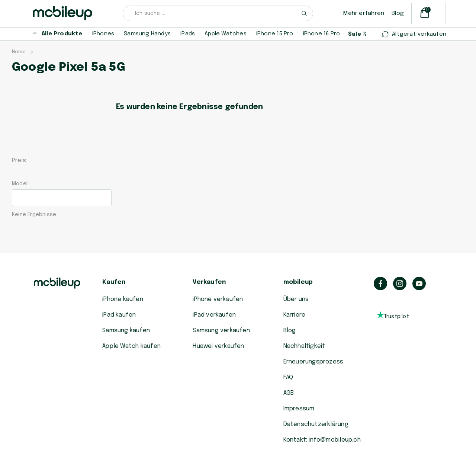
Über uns (296, 299)
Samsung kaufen (126, 331)
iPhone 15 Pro (275, 34)
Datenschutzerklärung (316, 424)
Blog (398, 13)
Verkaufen (209, 282)
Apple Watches (226, 34)
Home (19, 52)
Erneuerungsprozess (313, 362)
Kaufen (114, 282)
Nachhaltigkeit (304, 346)
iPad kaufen (119, 315)
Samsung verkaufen (221, 331)
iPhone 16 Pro (322, 34)
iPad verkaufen (214, 315)
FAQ (288, 377)
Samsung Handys (147, 34)
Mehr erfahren (364, 13)
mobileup (298, 282)
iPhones (103, 34)
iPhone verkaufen (218, 299)
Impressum (299, 409)
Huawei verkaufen (218, 346)
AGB (289, 393)
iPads (188, 34)
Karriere (295, 315)
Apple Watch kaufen (131, 346)
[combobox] (218, 13)
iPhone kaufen (123, 299)
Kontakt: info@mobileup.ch (322, 440)
